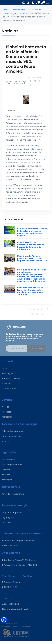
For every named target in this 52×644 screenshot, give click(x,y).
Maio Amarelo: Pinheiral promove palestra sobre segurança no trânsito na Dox (32, 258)
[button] (4, 620)
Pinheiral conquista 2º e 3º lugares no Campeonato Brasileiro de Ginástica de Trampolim (30, 291)
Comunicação (18, 10)
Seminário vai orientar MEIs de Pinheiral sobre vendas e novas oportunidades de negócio (32, 232)
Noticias (23, 13)
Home (6, 10)
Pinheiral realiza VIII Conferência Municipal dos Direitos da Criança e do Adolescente (31, 246)
